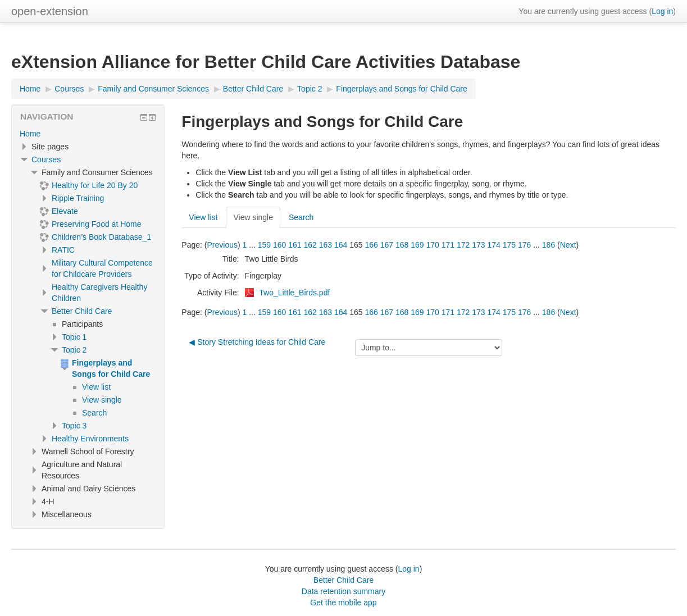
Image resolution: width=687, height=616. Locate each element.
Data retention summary (343, 591)
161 (295, 245)
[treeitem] (88, 134)
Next (568, 245)
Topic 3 (74, 426)
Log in (662, 11)
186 (549, 245)
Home (30, 134)
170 (433, 245)
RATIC (63, 250)
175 (509, 245)
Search (301, 217)
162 (310, 245)
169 (417, 245)
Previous (222, 245)
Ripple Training (78, 198)
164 (341, 245)
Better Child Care (82, 311)
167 (387, 245)
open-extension (50, 11)
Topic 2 (74, 350)
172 (463, 245)
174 (494, 245)
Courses (46, 159)
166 (372, 245)
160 (279, 245)
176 (524, 245)
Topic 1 (74, 337)
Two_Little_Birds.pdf (294, 293)
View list (203, 217)
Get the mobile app (343, 603)
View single (253, 217)
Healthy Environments (90, 439)
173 (478, 245)
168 (402, 245)
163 (326, 245)
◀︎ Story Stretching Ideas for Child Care (257, 342)
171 (448, 245)
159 (264, 245)
